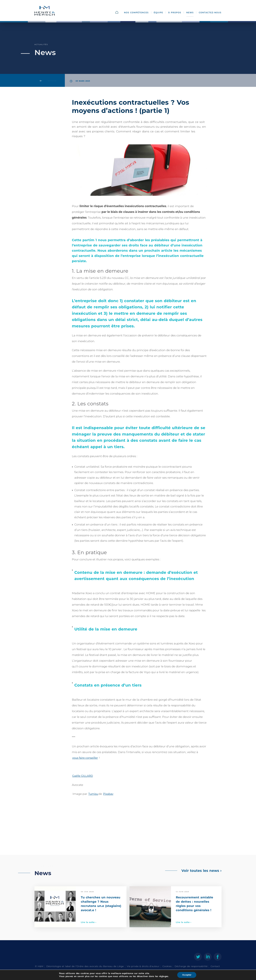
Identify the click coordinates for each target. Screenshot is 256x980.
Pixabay (108, 794)
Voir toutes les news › (202, 871)
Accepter (187, 975)
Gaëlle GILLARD (83, 776)
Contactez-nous (210, 13)
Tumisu (93, 794)
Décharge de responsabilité (191, 966)
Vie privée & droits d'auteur (143, 966)
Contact (215, 966)
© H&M (39, 966)
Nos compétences (136, 13)
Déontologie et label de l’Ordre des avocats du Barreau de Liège (85, 966)
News (190, 13)
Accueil (120, 13)
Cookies (167, 966)
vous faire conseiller (85, 758)
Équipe (158, 13)
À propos (175, 13)
